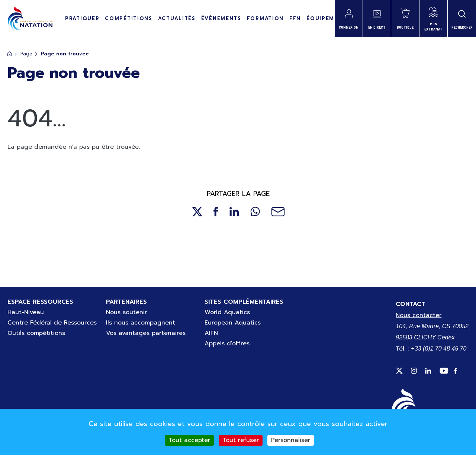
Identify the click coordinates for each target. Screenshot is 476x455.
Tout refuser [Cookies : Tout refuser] (241, 440)
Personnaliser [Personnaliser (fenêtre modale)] (291, 440)
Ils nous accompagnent (141, 323)
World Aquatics (227, 312)
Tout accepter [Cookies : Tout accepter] (189, 440)
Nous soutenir (126, 312)
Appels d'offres (227, 343)
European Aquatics (233, 323)
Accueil (10, 54)
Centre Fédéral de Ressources (52, 323)
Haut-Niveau (26, 312)
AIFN (211, 333)
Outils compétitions (36, 333)
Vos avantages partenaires (146, 333)
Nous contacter (419, 315)
